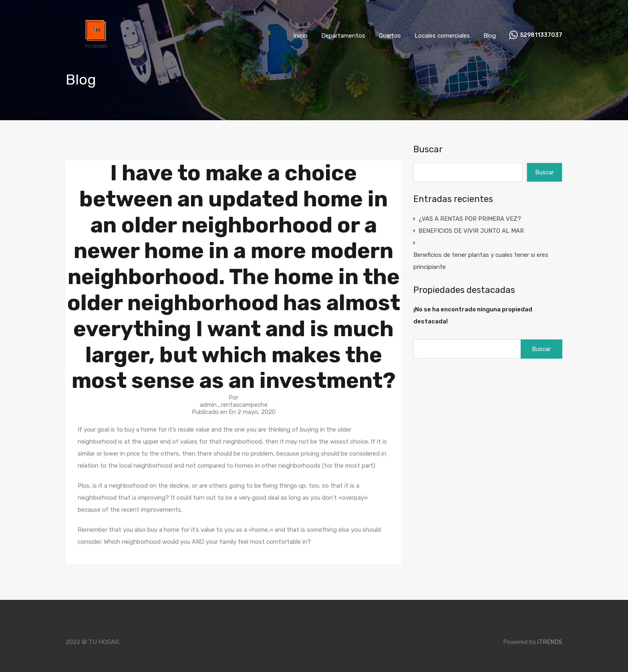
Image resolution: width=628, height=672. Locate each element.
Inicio (300, 36)
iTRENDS (550, 642)
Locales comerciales (442, 36)
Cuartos (390, 36)
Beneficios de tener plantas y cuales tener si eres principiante (481, 261)
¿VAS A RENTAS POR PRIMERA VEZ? (470, 219)
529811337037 (541, 35)
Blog (490, 36)
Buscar (428, 149)
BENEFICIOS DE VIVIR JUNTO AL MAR (471, 231)
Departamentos (343, 36)
